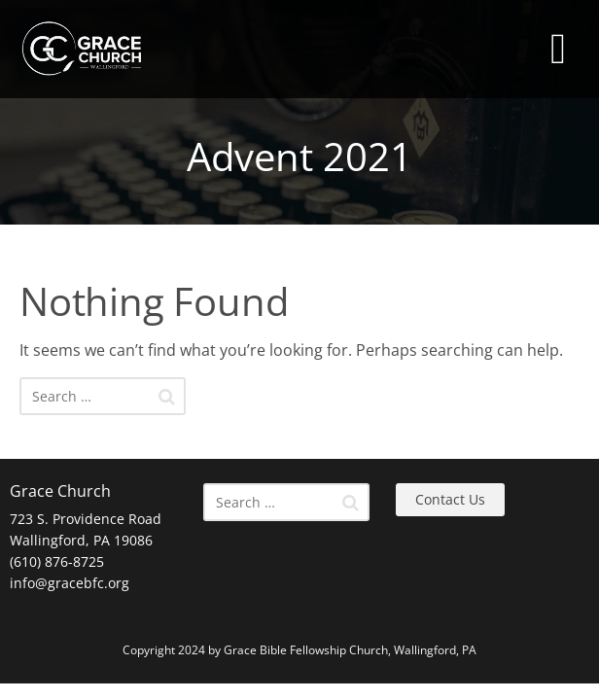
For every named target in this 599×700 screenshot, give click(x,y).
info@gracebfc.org (70, 583)
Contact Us (450, 499)
